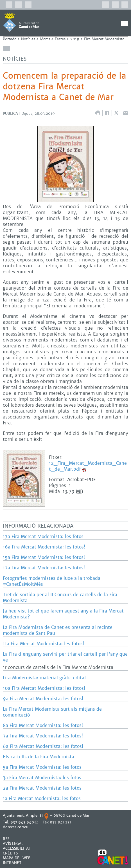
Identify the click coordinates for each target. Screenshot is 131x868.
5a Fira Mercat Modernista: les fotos (42, 767)
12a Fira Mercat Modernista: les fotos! (44, 568)
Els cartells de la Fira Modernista (39, 757)
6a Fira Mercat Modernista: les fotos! (43, 746)
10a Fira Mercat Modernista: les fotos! (44, 688)
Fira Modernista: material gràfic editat (45, 678)
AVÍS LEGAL (13, 844)
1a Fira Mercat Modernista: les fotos (42, 798)
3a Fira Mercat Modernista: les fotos (42, 778)
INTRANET (12, 863)
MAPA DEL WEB (17, 858)
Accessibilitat (17, 848)
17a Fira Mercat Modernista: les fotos (43, 537)
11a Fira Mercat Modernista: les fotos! (43, 644)
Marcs (45, 39)
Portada (10, 39)
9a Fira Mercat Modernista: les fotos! (43, 699)
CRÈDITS (10, 853)
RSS (6, 839)
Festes (60, 39)
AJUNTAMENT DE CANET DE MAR (21, 22)
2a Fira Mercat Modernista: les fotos (42, 788)
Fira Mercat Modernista (104, 39)
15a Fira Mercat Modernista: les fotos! (44, 557)
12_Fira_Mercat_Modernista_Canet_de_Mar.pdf (88, 466)
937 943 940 (22, 822)
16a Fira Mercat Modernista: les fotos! (44, 547)
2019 (75, 39)
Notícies (28, 39)
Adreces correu (16, 827)
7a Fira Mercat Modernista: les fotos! (43, 736)
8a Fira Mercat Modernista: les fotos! (43, 725)
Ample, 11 (34, 815)
